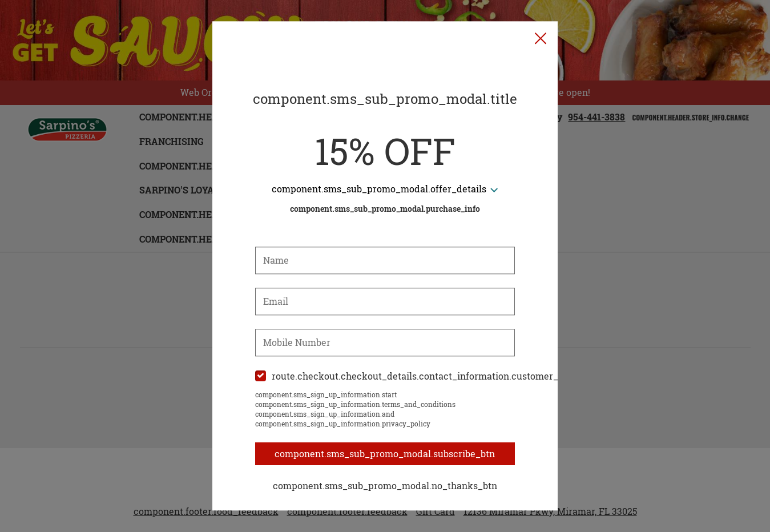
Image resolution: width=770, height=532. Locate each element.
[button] (541, 39)
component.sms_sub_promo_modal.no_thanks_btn (385, 486)
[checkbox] (385, 376)
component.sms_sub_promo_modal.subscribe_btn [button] (385, 454)
